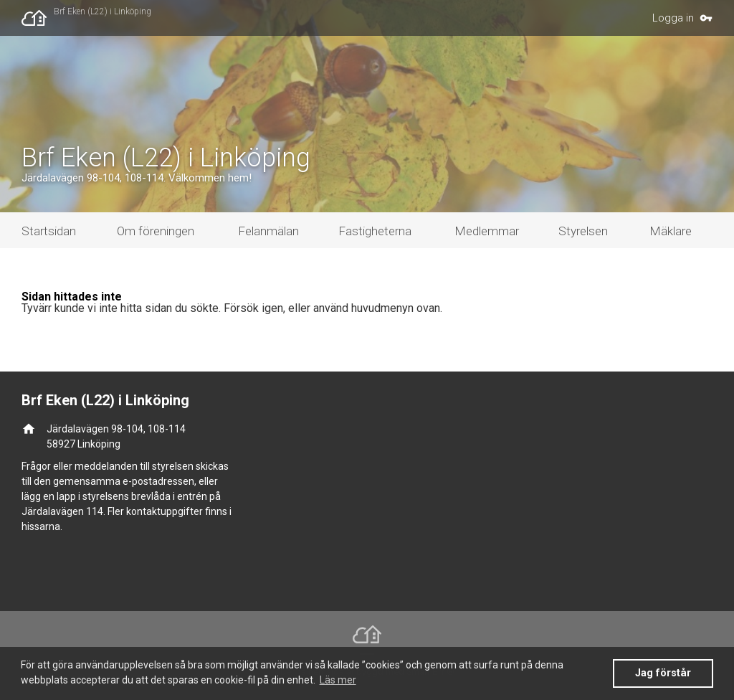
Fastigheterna (375, 231)
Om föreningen (156, 231)
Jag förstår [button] (663, 673)
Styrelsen (583, 231)
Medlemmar (487, 231)
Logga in (673, 18)
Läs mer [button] (338, 680)
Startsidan (49, 231)
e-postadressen (158, 481)
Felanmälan (268, 231)
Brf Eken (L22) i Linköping (103, 11)
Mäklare (671, 231)
